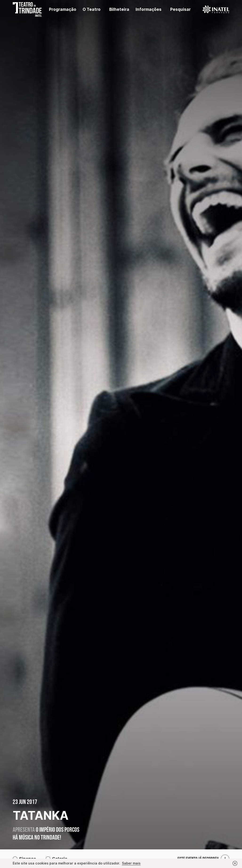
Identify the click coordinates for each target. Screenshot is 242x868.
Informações (149, 9)
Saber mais (131, 863)
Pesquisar (180, 9)
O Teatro (92, 9)
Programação (63, 9)
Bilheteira (119, 9)
